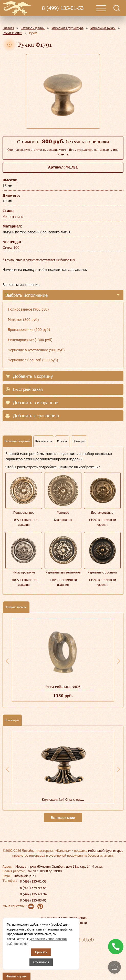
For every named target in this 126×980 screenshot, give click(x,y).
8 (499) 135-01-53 (63, 8)
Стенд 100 (11, 247)
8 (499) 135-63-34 (33, 894)
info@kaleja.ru (25, 876)
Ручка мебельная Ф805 (63, 687)
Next (119, 661)
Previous (7, 661)
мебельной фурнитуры (105, 850)
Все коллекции (63, 818)
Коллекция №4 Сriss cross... (63, 799)
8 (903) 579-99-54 (33, 888)
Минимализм (13, 217)
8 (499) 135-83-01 (33, 900)
